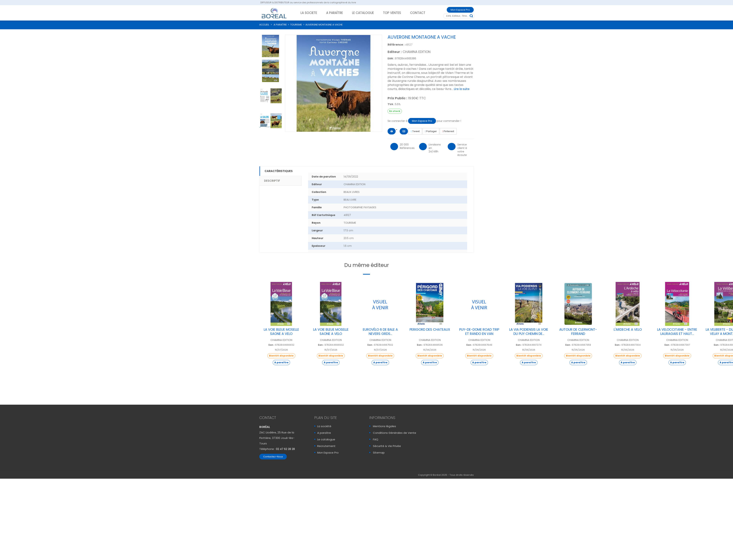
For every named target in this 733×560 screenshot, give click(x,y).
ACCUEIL (264, 25)
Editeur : (395, 52)
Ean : (271, 345)
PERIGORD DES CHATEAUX (430, 329)
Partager (431, 131)
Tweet (415, 131)
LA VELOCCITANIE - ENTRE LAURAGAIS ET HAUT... (677, 332)
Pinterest (448, 131)
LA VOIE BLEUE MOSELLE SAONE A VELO (281, 332)
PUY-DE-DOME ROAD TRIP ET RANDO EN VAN (479, 332)
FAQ (376, 439)
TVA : (391, 104)
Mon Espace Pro (460, 10)
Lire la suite (462, 89)
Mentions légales (384, 426)
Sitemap (379, 453)
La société (324, 426)
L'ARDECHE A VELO (628, 329)
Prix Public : (397, 98)
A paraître (324, 433)
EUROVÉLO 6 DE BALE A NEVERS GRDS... (380, 332)
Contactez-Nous (273, 457)
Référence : (396, 45)
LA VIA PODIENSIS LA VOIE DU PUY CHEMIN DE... (529, 332)
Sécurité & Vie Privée (387, 446)
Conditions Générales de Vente (395, 433)
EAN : (391, 58)
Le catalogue (326, 439)
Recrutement (326, 446)
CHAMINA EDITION (417, 52)
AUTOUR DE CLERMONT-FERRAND (578, 332)
